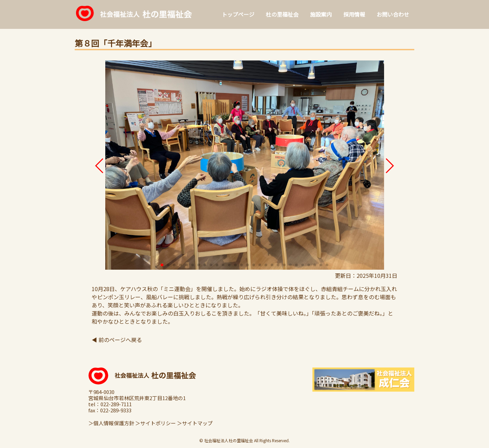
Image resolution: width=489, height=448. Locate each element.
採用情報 (354, 14)
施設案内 (321, 14)
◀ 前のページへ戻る (117, 340)
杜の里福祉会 (282, 14)
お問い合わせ (393, 14)
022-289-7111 (116, 404)
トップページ (238, 14)
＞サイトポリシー (156, 423)
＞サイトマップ (195, 423)
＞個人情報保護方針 (111, 423)
